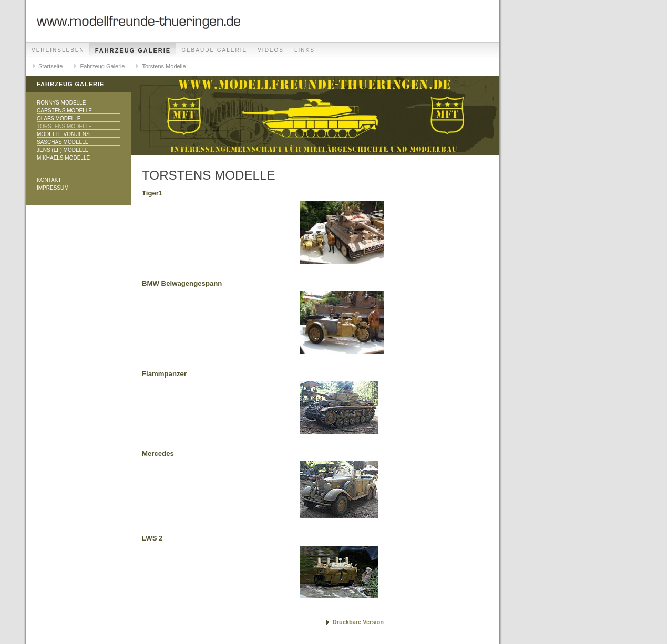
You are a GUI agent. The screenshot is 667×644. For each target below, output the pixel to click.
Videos (271, 50)
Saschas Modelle (63, 142)
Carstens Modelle (64, 111)
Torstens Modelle (164, 66)
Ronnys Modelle (61, 103)
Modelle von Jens (63, 134)
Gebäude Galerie (214, 50)
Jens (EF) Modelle (63, 150)
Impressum (53, 188)
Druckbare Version (358, 622)
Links (305, 50)
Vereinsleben (58, 50)
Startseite (50, 66)
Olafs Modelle (59, 118)
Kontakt (49, 180)
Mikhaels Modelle (63, 158)
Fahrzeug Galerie (133, 50)
